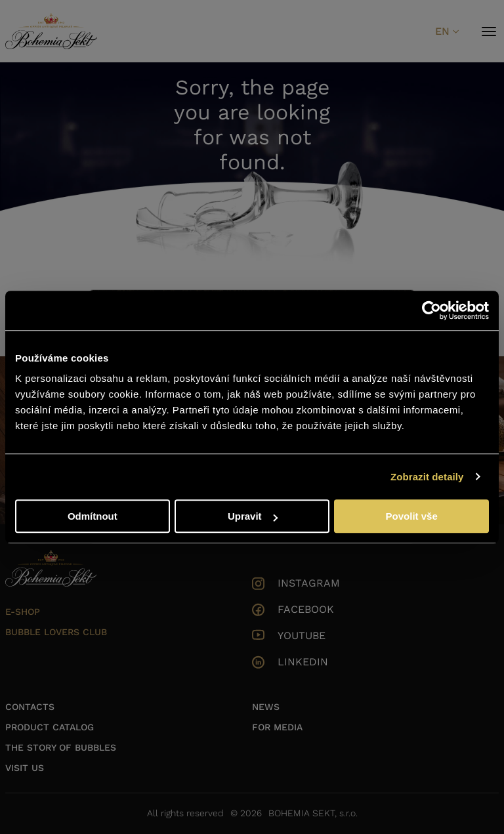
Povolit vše (412, 516)
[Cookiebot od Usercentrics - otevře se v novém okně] (431, 310)
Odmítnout (93, 516)
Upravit (253, 516)
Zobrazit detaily (427, 477)
